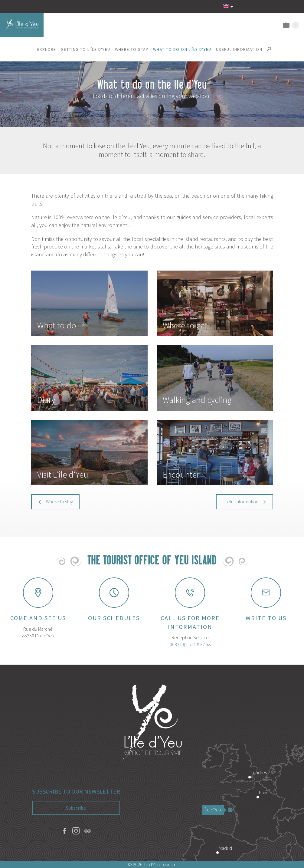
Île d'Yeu (214, 810)
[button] (47, 49)
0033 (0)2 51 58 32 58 (190, 644)
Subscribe (76, 808)
